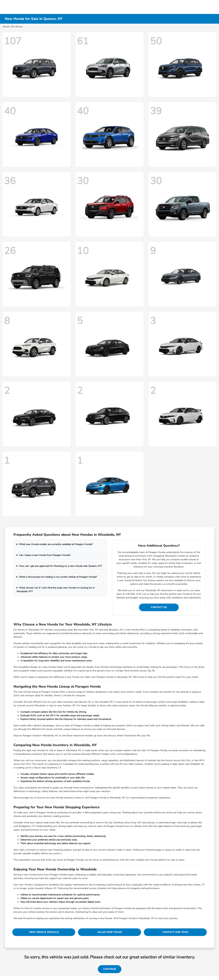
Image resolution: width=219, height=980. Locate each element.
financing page (153, 850)
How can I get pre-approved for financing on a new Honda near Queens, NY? (60, 566)
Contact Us (159, 607)
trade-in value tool (186, 850)
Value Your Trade (110, 932)
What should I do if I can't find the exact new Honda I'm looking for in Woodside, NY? (56, 590)
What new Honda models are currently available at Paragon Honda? (56, 544)
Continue (110, 969)
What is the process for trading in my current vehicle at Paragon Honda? (58, 577)
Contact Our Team (175, 932)
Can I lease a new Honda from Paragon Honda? (45, 555)
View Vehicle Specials (44, 932)
